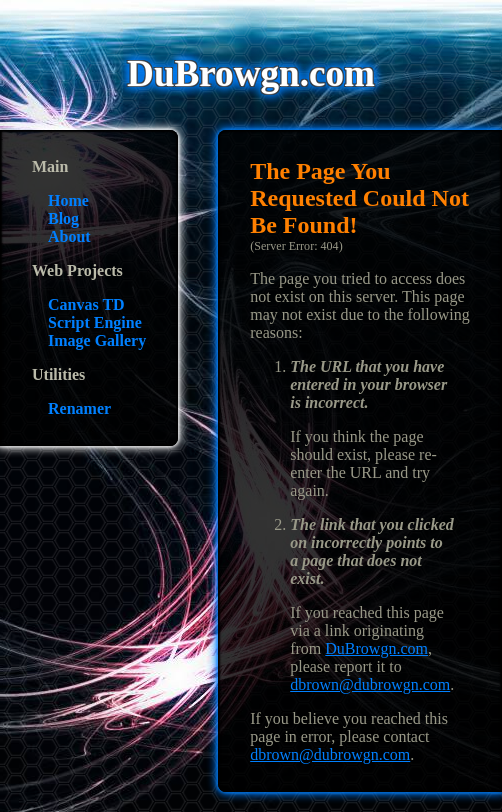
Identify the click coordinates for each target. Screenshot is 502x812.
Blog (63, 218)
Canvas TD (86, 304)
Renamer (79, 408)
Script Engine (95, 322)
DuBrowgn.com (376, 648)
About (69, 236)
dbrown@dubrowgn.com (370, 684)
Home (68, 200)
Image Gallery (97, 340)
